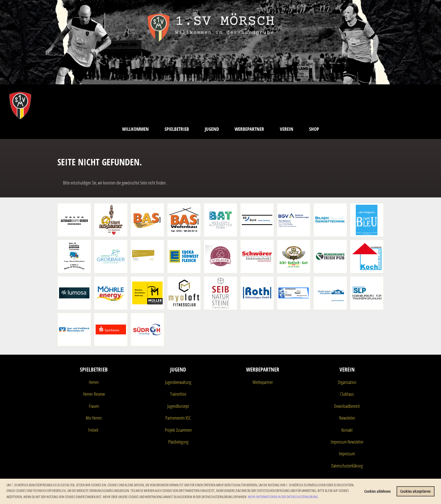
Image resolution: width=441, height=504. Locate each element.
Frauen (94, 406)
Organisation (347, 382)
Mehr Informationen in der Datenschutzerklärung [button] (283, 497)
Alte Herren (94, 418)
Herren (94, 382)
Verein (287, 129)
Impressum (347, 454)
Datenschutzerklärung (347, 466)
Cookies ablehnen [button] (377, 491)
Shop (314, 129)
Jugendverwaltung (178, 382)
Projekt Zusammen (178, 430)
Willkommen (135, 129)
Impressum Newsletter (347, 442)
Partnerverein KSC (178, 418)
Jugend (212, 129)
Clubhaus (347, 394)
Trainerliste (178, 394)
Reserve (99, 394)
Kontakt (347, 430)
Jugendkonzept (178, 406)
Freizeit (93, 430)
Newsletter (347, 418)
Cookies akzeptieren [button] (415, 491)
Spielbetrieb (177, 129)
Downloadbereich (347, 406)
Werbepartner (249, 129)
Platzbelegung (178, 442)
